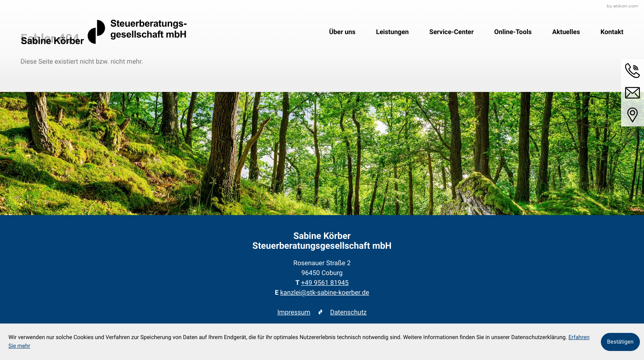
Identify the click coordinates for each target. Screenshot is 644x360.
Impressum (294, 312)
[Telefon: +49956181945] (325, 283)
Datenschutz (348, 312)
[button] (632, 71)
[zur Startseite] (104, 32)
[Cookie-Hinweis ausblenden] (620, 342)
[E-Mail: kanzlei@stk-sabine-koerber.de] (632, 93)
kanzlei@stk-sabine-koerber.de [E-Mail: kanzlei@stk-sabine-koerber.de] (324, 292)
